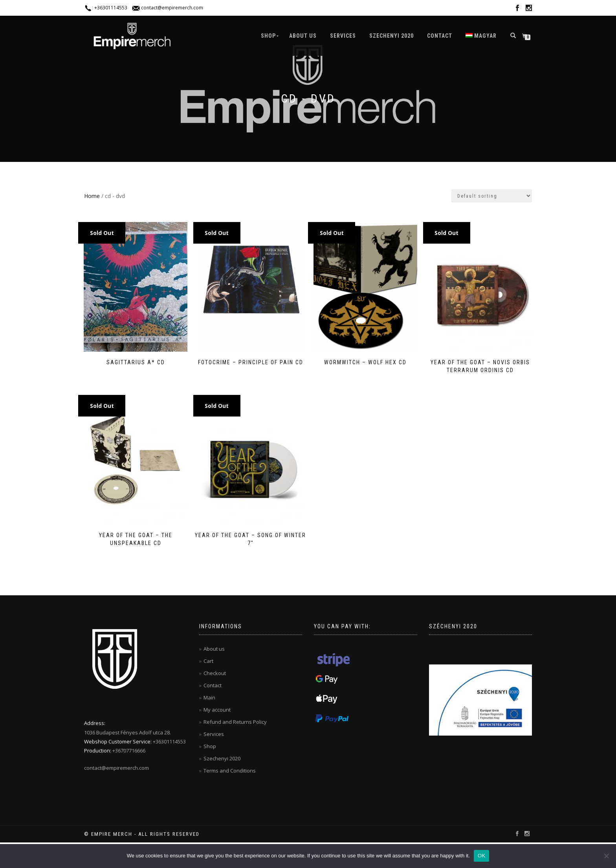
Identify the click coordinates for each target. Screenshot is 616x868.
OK (481, 856)
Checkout (215, 671)
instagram (529, 9)
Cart (208, 659)
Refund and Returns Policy (235, 719)
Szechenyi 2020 (391, 36)
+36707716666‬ (129, 748)
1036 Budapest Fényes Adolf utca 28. (127, 730)
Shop (268, 36)
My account (217, 707)
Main (209, 695)
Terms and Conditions (230, 768)
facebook (517, 9)
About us (303, 36)
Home (92, 196)
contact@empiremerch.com (172, 8)
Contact (440, 36)
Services (343, 36)
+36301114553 (111, 8)
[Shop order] (492, 196)
